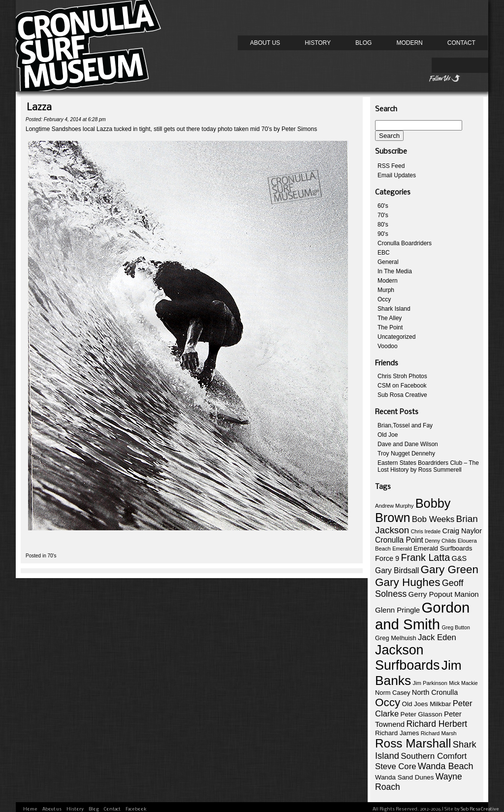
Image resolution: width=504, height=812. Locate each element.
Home (30, 809)
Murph (386, 290)
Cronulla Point (399, 540)
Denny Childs (440, 541)
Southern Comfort (434, 756)
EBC (384, 253)
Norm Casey (393, 693)
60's (383, 206)
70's (52, 556)
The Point (390, 327)
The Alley (390, 318)
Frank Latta (426, 557)
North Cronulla (435, 692)
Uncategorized (396, 337)
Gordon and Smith (422, 616)
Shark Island (394, 309)
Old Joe (388, 435)
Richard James (397, 733)
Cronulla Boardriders (405, 243)
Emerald (402, 549)
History (318, 43)
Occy (384, 299)
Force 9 (387, 558)
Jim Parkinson (430, 683)
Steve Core (395, 766)
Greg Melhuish (396, 638)
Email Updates (397, 175)
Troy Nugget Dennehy (406, 454)
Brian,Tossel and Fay (405, 425)
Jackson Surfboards (407, 658)
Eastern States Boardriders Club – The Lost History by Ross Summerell (428, 466)
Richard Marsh (439, 733)
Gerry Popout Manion (444, 594)
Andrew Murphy (394, 506)
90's (383, 234)
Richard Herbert (437, 724)
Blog (363, 43)
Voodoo (388, 346)
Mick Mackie (463, 683)
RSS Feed (391, 166)
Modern (409, 43)
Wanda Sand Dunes (405, 777)
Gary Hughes (408, 582)
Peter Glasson (422, 714)
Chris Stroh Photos (402, 376)
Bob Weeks (433, 519)
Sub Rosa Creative (402, 395)
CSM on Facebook (402, 386)
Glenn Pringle (397, 610)
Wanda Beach (446, 766)
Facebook (136, 809)
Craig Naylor (462, 531)
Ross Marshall (413, 743)
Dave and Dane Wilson (408, 444)
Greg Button (456, 627)
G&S (459, 558)
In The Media (395, 271)
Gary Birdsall (397, 570)
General (388, 262)
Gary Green (450, 569)
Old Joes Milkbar (427, 704)
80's (383, 225)
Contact (461, 43)
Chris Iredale (426, 531)
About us (265, 43)
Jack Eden (437, 637)
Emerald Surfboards (443, 548)
